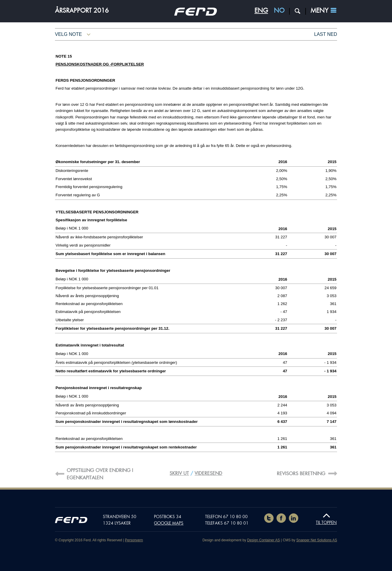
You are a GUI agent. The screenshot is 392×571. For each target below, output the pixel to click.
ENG (261, 11)
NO (279, 11)
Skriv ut (179, 473)
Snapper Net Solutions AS (317, 540)
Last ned (326, 34)
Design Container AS (263, 540)
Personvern (134, 540)
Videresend (208, 473)
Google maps (169, 523)
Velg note (68, 34)
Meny (319, 11)
